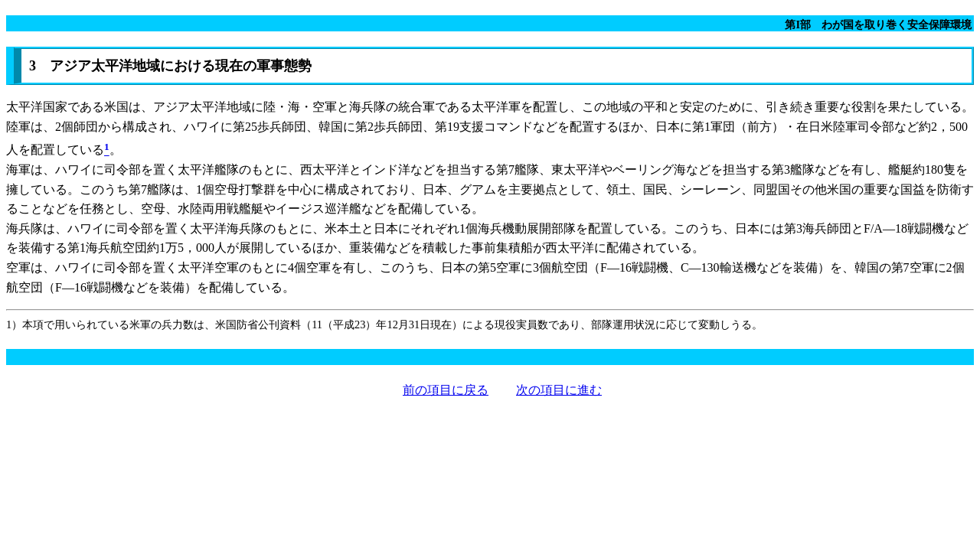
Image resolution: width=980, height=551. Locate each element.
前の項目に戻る (446, 390)
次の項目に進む (559, 390)
